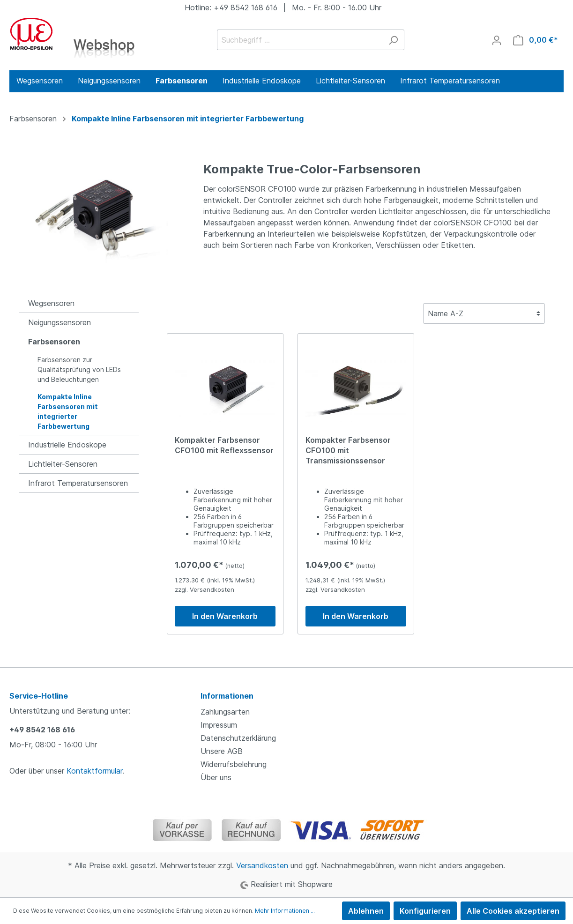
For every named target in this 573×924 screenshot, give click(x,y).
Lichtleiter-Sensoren (63, 464)
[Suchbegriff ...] (300, 40)
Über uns (216, 777)
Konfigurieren (425, 911)
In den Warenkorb (225, 616)
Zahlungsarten (225, 712)
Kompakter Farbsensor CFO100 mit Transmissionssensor (348, 450)
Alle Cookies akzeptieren (513, 911)
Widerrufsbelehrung (234, 764)
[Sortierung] (484, 313)
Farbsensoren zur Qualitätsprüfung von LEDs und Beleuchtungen (79, 369)
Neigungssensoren (60, 322)
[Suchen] (393, 40)
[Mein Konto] (497, 40)
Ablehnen (366, 911)
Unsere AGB (222, 751)
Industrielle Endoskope (67, 445)
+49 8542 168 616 (42, 730)
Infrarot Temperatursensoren (78, 483)
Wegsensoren (51, 303)
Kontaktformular (94, 771)
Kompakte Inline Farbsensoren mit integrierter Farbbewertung (68, 411)
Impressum (219, 725)
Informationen (227, 696)
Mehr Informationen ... (285, 911)
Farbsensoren (54, 342)
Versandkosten (262, 865)
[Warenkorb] (536, 40)
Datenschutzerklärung (238, 738)
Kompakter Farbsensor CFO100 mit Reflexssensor (224, 445)
